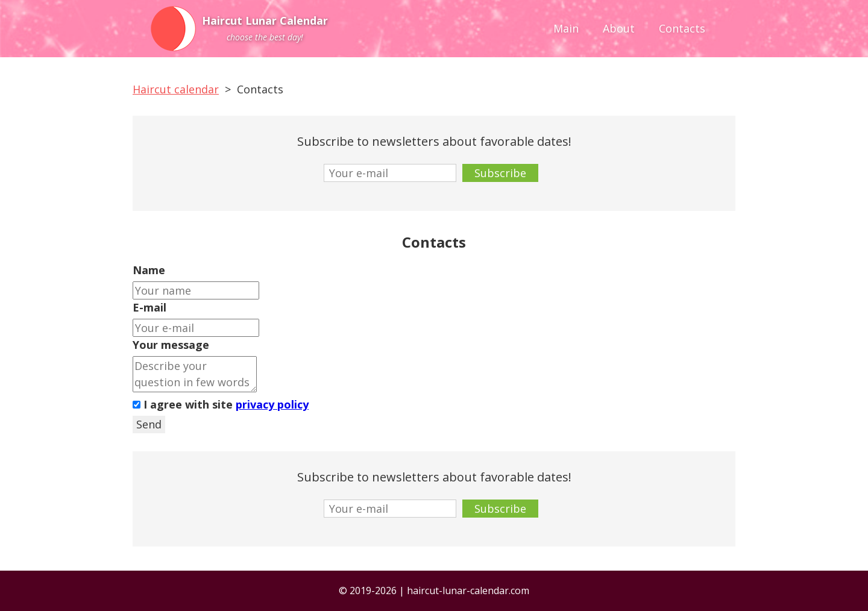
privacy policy (272, 404)
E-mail (149, 307)
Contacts (682, 28)
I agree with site (221, 404)
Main (566, 28)
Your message (171, 345)
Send (149, 424)
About (619, 28)
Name (149, 270)
